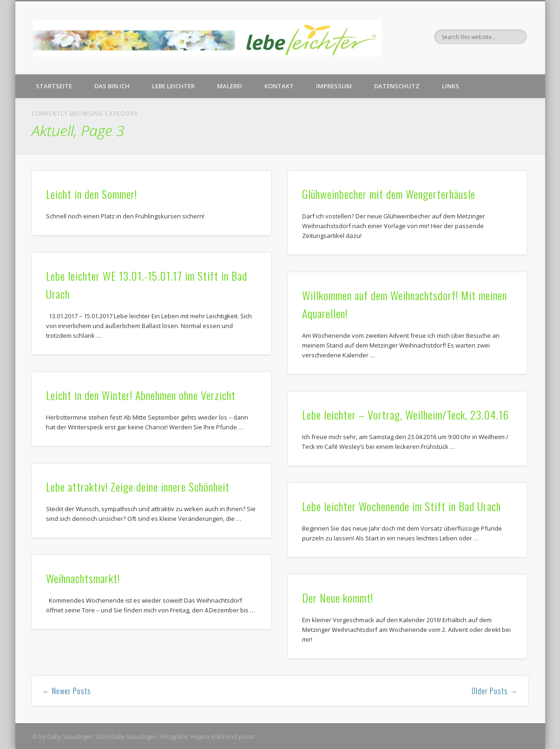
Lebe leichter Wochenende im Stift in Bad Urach (402, 506)
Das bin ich (112, 86)
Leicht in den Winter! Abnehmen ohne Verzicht (141, 395)
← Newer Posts (67, 691)
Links (451, 86)
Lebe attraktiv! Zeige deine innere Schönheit (138, 486)
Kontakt (279, 86)
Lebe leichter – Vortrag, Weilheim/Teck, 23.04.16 (405, 414)
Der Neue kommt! (338, 598)
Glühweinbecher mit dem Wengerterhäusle (389, 194)
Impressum (334, 86)
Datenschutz (397, 86)
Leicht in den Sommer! (92, 194)
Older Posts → (495, 691)
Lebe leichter (173, 86)
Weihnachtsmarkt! (83, 578)
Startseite (54, 86)
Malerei (230, 86)
